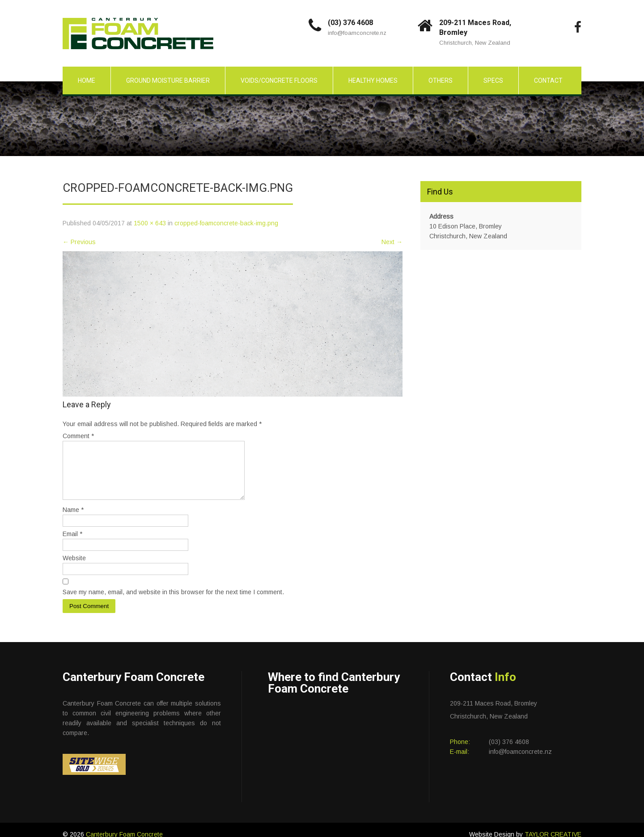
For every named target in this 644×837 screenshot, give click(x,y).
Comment (78, 436)
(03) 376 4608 (350, 23)
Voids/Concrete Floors (279, 80)
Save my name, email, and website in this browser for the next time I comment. (173, 603)
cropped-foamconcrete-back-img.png (226, 223)
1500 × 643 (150, 223)
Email (72, 545)
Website (74, 569)
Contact (548, 80)
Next (392, 242)
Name (73, 520)
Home (87, 80)
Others (441, 80)
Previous (79, 242)
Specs (493, 80)
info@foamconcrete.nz (357, 33)
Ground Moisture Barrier (168, 80)
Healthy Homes (373, 80)
